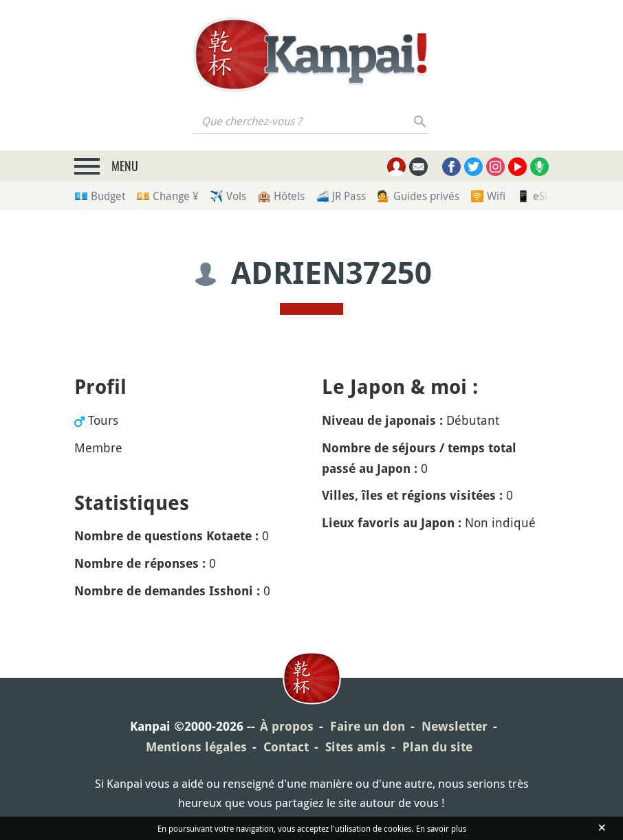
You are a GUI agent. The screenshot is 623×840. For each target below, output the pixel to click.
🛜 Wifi (488, 196)
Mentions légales (196, 747)
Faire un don (368, 726)
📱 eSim (537, 196)
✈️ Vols (228, 196)
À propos (287, 726)
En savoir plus (441, 828)
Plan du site (437, 747)
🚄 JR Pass (341, 196)
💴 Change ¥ (167, 196)
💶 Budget (100, 196)
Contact (286, 747)
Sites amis (356, 747)
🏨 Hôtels (281, 196)
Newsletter (455, 726)
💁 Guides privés (418, 196)
